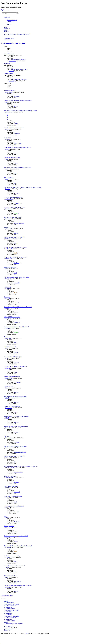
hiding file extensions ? (10, 347)
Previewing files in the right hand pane (14, 506)
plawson (8, 288)
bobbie (7, 488)
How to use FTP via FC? (10, 576)
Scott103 (8, 239)
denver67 (16, 512)
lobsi (7, 269)
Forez (7, 179)
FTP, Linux (7, 436)
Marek (15, 253)
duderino (16, 363)
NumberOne (9, 378)
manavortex (12, 61)
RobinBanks (9, 408)
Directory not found (9, 526)
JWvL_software (10, 468)
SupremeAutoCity (18, 223)
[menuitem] (12, 20)
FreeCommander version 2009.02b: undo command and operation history (23, 187)
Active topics (7, 40)
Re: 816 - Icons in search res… (20, 79)
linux (5, 516)
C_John (16, 163)
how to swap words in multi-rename (13, 496)
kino (15, 502)
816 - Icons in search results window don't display (17, 277)
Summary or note (8, 387)
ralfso (15, 243)
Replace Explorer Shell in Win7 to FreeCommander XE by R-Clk (21, 466)
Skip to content (5, 10)
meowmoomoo (9, 92)
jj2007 (7, 418)
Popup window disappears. (11, 486)
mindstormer (9, 547)
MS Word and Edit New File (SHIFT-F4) (14, 237)
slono (7, 169)
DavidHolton (9, 209)
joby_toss (16, 392)
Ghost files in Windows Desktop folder (14, 128)
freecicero (16, 442)
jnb (6, 507)
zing (7, 577)
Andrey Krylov (17, 143)
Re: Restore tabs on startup (19, 60)
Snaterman (16, 492)
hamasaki (8, 428)
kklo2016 (8, 388)
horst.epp (16, 233)
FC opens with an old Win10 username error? (15, 257)
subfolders (7, 227)
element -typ (7, 297)
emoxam (11, 71)
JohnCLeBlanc (9, 249)
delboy (7, 102)
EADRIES (8, 368)
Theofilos (8, 189)
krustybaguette (9, 438)
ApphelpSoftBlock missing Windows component (16, 416)
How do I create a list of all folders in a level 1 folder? (18, 307)
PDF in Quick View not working (12, 317)
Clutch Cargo (9, 259)
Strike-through (8, 287)
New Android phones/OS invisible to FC (14, 566)
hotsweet (8, 298)
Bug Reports (7, 64)
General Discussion (9, 54)
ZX (6, 498)
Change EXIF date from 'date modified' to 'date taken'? (18, 586)
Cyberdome (9, 112)
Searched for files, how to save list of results (15, 446)
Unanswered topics (9, 38)
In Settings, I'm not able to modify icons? (14, 207)
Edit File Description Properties (12, 406)
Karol (15, 153)
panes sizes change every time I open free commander (18, 101)
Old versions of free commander (12, 158)
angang (7, 517)
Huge (15, 572)
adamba (16, 124)
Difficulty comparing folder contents (13, 197)
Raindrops (8, 219)
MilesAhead (17, 582)
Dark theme (7, 337)
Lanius (7, 537)
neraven (7, 308)
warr (7, 159)
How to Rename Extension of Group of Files (15, 397)
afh (14, 462)
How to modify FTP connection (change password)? (17, 168)
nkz (6, 527)
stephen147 (12, 81)
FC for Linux (7, 138)
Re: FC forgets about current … (20, 69)
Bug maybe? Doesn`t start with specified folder (16, 426)
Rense (7, 458)
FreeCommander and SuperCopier (13, 357)
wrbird (15, 372)
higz (7, 348)
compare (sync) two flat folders (12, 377)
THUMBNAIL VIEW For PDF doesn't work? (16, 367)
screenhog (8, 557)
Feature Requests (8, 74)
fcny (7, 448)
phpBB (28, 633)
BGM (15, 412)
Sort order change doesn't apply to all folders (15, 247)
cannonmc (8, 129)
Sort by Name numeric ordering (12, 556)
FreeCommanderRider (19, 452)
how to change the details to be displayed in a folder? (17, 148)
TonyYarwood (9, 478)
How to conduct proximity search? (13, 217)
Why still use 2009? (9, 178)
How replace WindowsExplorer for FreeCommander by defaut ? (20, 111)
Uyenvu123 (8, 318)
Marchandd (16, 522)
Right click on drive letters (11, 476)
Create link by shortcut (10, 267)
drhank (7, 398)
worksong (8, 567)
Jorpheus (8, 139)
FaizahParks (9, 229)
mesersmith (8, 338)
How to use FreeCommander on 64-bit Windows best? (18, 546)
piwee (7, 358)
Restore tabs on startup (10, 91)
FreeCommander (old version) (13, 43)
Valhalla (8, 328)
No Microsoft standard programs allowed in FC (16, 536)
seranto (7, 149)
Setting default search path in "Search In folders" (16, 327)
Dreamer (16, 213)
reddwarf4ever (9, 199)
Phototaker (8, 587)
